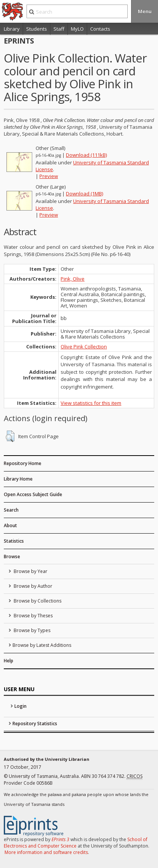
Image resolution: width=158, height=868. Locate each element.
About (10, 525)
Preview (49, 176)
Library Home (18, 479)
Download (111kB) (86, 155)
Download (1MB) (84, 194)
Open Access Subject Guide (33, 494)
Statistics (14, 541)
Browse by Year (30, 571)
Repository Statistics (35, 724)
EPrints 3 (60, 839)
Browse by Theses (33, 616)
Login (20, 706)
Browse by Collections (37, 601)
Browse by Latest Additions (42, 645)
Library (12, 29)
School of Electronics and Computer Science (76, 843)
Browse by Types (31, 630)
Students (37, 29)
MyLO (77, 29)
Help (9, 661)
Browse (12, 557)
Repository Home (23, 463)
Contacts (100, 29)
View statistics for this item (91, 403)
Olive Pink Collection (84, 347)
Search (11, 510)
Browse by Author (32, 586)
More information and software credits (46, 852)
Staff (59, 29)
